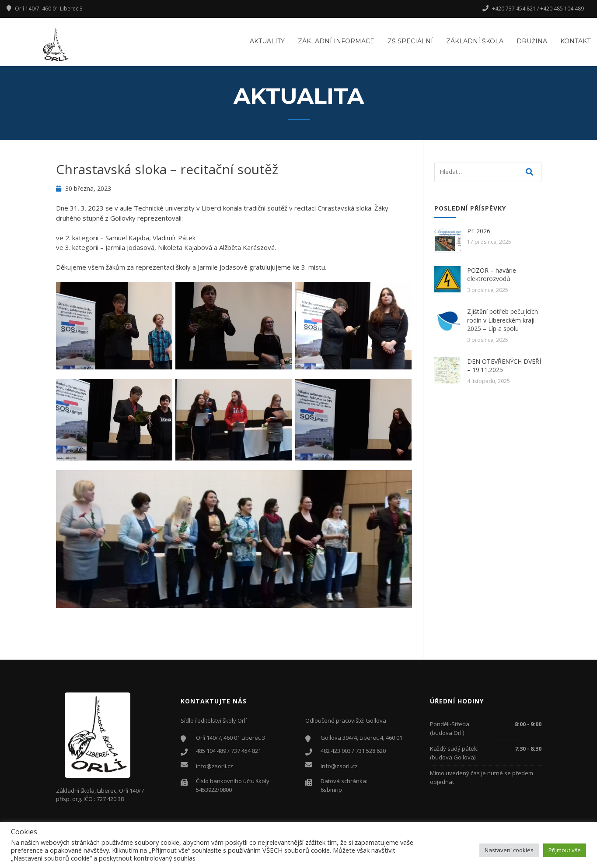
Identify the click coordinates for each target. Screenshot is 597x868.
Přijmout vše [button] (565, 850)
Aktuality (267, 41)
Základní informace (336, 41)
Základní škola (475, 41)
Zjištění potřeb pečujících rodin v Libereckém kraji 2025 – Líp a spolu (503, 320)
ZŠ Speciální (410, 41)
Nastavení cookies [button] (509, 850)
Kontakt (575, 41)
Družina (532, 41)
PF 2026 (479, 231)
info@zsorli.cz (215, 766)
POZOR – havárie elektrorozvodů (492, 275)
